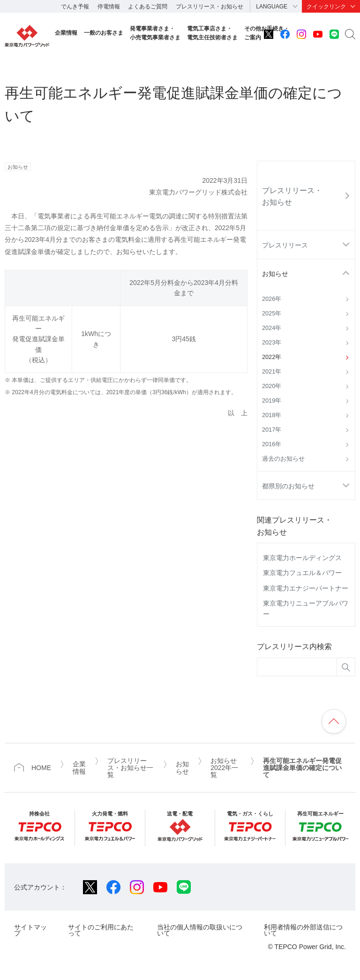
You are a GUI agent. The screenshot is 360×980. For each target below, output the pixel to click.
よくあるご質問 (148, 7)
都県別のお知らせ (288, 486)
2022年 (272, 357)
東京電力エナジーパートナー (306, 588)
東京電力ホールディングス (302, 558)
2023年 (272, 343)
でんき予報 (75, 7)
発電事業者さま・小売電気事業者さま (155, 33)
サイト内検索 (350, 34)
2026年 (272, 299)
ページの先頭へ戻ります (334, 721)
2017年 (272, 430)
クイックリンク (326, 7)
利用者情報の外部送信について (303, 930)
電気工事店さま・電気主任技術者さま (212, 33)
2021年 (272, 372)
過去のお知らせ (283, 459)
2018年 (272, 415)
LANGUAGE (272, 7)
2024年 (272, 328)
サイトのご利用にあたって (101, 930)
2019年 (272, 401)
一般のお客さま (104, 33)
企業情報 (66, 33)
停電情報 (109, 7)
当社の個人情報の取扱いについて (200, 930)
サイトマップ (30, 930)
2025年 (272, 314)
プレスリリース (285, 245)
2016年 (272, 444)
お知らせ (275, 274)
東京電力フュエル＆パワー (302, 573)
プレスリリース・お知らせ (210, 7)
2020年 (272, 386)
